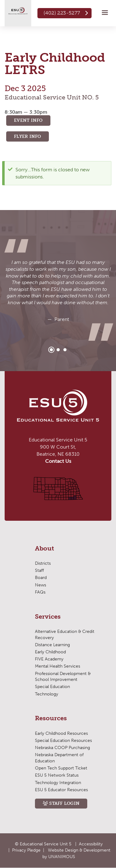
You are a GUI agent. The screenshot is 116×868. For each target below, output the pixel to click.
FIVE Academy (49, 659)
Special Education (52, 687)
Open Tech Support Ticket (61, 768)
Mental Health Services (58, 666)
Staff (39, 570)
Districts (43, 563)
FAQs (40, 592)
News (41, 585)
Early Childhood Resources (61, 733)
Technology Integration (58, 783)
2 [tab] (58, 350)
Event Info (28, 120)
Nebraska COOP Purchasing (62, 748)
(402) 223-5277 (62, 13)
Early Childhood (50, 652)
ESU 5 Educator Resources (61, 790)
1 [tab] (51, 350)
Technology (47, 694)
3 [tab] (65, 350)
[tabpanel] (58, 291)
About (45, 549)
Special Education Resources (63, 741)
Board (41, 578)
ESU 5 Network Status (57, 775)
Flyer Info (28, 136)
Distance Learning (52, 645)
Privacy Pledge (26, 850)
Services (48, 617)
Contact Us (58, 461)
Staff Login (64, 803)
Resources (51, 718)
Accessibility (91, 844)
